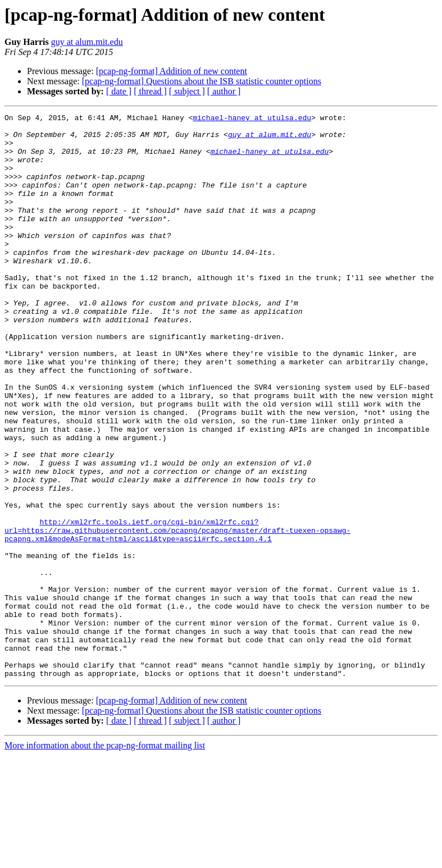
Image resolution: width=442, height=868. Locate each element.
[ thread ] (150, 91)
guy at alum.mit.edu (87, 42)
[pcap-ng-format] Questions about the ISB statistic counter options (202, 81)
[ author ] (224, 91)
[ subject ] (187, 91)
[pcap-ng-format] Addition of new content (172, 71)
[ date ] (119, 91)
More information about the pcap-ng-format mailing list (105, 858)
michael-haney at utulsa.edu (252, 119)
